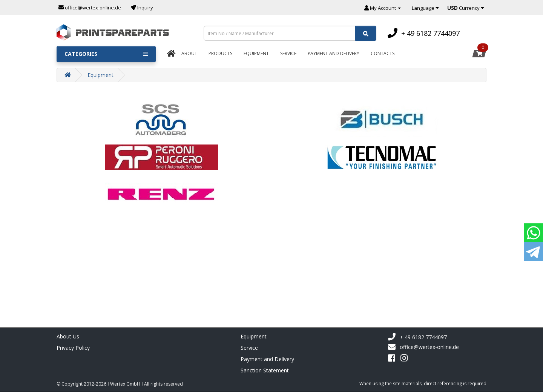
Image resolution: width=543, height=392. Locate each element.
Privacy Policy (73, 348)
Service (288, 53)
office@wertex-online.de (423, 347)
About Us (68, 336)
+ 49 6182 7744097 (417, 337)
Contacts (383, 53)
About (189, 53)
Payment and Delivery (267, 359)
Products (220, 53)
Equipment (256, 53)
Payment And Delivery (334, 53)
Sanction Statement (265, 370)
